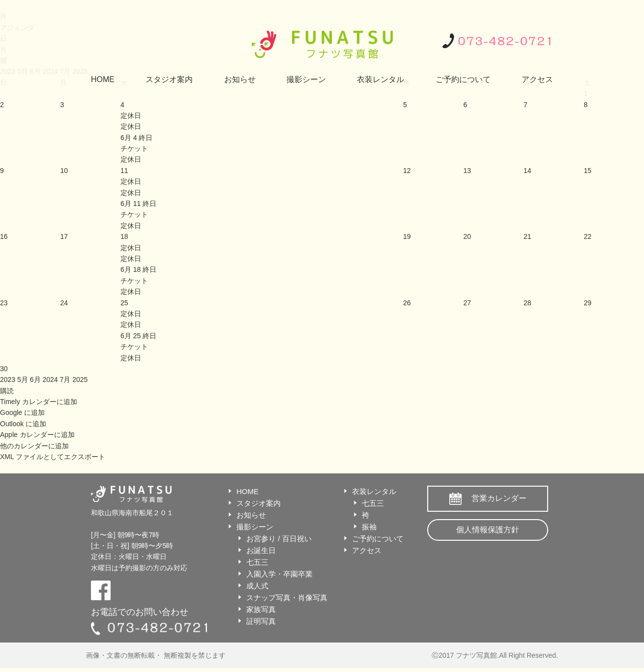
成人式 (257, 586)
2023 (9, 380)
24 (64, 303)
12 (407, 171)
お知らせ (240, 79)
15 (588, 171)
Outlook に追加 (23, 424)
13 (468, 171)
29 (588, 303)
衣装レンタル (381, 79)
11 (124, 171)
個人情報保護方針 (488, 530)
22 (588, 236)
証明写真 (261, 621)
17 (64, 236)
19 (407, 236)
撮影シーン (306, 79)
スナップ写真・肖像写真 (287, 598)
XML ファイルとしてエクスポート (53, 457)
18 (124, 236)
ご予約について (463, 79)
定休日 (131, 126)
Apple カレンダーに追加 (37, 435)
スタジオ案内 (169, 79)
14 (527, 171)
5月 (24, 380)
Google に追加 (22, 412)
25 (124, 303)
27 (468, 303)
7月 (66, 380)
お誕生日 (261, 550)
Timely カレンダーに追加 (39, 402)
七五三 (257, 562)
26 (407, 303)
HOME (103, 79)
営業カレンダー (499, 498)
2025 (80, 380)
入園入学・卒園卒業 (279, 574)
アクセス (537, 79)
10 (64, 171)
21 (527, 236)
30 (4, 369)
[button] (7, 391)
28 (527, 303)
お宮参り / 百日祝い (279, 539)
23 (4, 303)
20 (468, 236)
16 (4, 236)
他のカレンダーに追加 (34, 446)
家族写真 (261, 609)
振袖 (369, 527)
